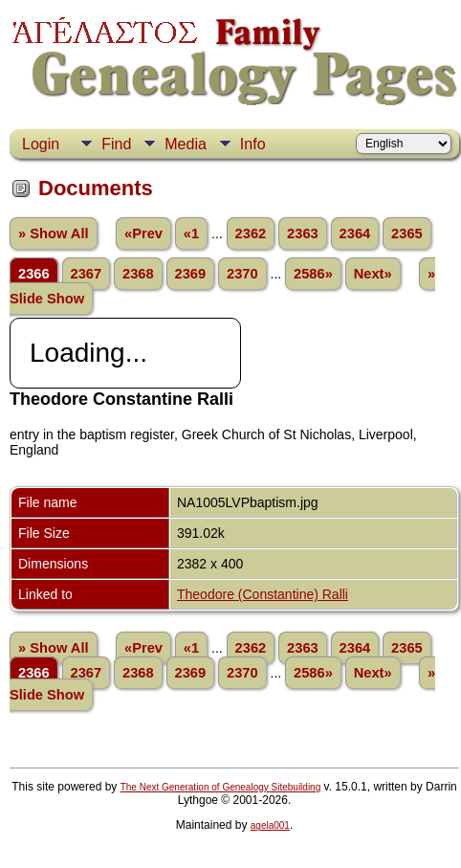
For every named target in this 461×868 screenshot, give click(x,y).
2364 (355, 234)
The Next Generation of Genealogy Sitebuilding (221, 787)
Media (186, 144)
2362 (251, 234)
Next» (373, 274)
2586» (313, 274)
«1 (191, 234)
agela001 (270, 825)
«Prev (143, 234)
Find (116, 144)
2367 (87, 274)
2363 (303, 234)
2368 (138, 274)
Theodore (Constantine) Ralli (263, 594)
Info (253, 144)
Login (41, 144)
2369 (191, 274)
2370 (242, 274)
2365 (407, 234)
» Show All (54, 234)
